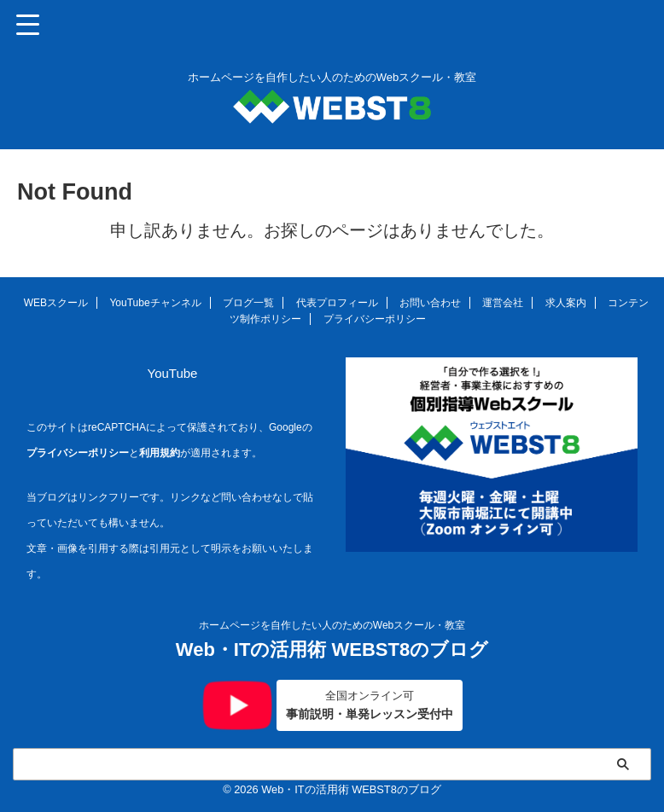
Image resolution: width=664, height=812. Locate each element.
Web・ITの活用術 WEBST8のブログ (332, 648)
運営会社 (503, 303)
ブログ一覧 (248, 303)
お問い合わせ (430, 303)
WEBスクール (56, 303)
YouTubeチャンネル (155, 303)
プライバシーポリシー (375, 319)
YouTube (173, 373)
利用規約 (160, 453)
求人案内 (566, 303)
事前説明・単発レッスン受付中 (370, 704)
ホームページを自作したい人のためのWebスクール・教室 (332, 623)
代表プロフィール (337, 303)
